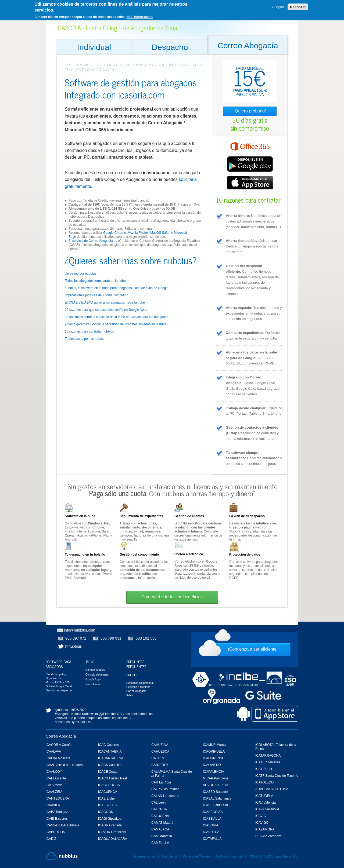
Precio (132, 675)
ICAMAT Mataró (162, 823)
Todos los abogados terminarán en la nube (95, 281)
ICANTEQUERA (57, 798)
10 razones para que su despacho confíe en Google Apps (106, 310)
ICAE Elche (106, 798)
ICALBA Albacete (58, 758)
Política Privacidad (230, 856)
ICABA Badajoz (57, 812)
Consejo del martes (97, 675)
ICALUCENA (160, 816)
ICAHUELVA (159, 745)
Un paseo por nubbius (80, 273)
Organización (54, 678)
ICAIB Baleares (57, 819)
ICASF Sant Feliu (215, 805)
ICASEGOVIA (213, 812)
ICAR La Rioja (161, 782)
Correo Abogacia (136, 691)
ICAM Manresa (161, 836)
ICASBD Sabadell (216, 792)
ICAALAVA (53, 752)
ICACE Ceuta (108, 772)
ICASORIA (211, 825)
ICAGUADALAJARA (113, 839)
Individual (94, 47)
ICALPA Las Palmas (165, 789)
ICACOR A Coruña (59, 745)
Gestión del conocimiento (139, 555)
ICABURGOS (55, 832)
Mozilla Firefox (138, 233)
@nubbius (73, 646)
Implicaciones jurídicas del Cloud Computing (96, 295)
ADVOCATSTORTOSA (272, 789)
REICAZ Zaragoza (268, 836)
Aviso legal (169, 856)
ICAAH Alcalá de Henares (64, 765)
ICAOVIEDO (212, 765)
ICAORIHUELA (214, 752)
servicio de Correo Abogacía (93, 241)
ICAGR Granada (110, 825)
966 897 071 (76, 638)
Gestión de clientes (189, 516)
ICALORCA (159, 809)
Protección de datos (245, 555)
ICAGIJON (106, 812)
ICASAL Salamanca (217, 798)
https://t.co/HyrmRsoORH (73, 722)
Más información (139, 15)
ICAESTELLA (108, 805)
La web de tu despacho (247, 516)
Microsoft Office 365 (58, 682)
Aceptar (278, 5)
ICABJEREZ (159, 765)
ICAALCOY (54, 772)
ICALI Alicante (56, 778)
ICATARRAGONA (268, 756)
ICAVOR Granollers (112, 832)
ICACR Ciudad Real (112, 778)
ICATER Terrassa (268, 762)
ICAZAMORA (265, 829)
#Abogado (62, 714)
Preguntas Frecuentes (136, 664)
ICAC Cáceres (108, 745)
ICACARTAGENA (111, 758)
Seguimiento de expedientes (141, 516)
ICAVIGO (262, 823)
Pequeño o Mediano (138, 687)
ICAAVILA (53, 805)
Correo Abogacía (248, 45)
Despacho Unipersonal (140, 683)
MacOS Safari (160, 233)
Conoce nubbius (95, 670)
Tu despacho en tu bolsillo (85, 555)
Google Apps (93, 679)
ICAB (129, 695)
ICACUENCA (108, 792)
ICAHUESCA (160, 752)
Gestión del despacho (59, 690)
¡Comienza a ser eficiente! (253, 649)
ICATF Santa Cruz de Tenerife (277, 776)
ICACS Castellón (110, 765)
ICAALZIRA (54, 792)
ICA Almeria (54, 785)
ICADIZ (51, 839)
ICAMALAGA (160, 829)
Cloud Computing (56, 674)
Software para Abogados (58, 664)
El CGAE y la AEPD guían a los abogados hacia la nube (105, 302)
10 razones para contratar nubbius (89, 331)
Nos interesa (93, 684)
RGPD (253, 856)
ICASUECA (211, 832)
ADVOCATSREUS (216, 785)
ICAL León (158, 803)
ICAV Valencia (266, 803)
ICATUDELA (264, 796)
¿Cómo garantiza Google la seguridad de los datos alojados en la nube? (117, 324)
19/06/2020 (78, 710)
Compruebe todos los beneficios (172, 597)
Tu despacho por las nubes (84, 339)
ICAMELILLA (160, 843)
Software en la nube (80, 516)
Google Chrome (115, 233)
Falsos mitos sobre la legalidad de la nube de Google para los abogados (117, 317)
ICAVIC (261, 816)
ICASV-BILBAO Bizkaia (62, 825)
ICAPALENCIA (213, 772)
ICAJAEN (157, 758)
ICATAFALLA (212, 839)
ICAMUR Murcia (215, 745)
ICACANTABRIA (110, 752)
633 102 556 (146, 638)
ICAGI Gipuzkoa (110, 819)
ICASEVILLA (212, 819)
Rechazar (298, 5)
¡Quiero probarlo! (250, 111)
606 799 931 (111, 638)
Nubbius (62, 856)
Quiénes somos (144, 856)
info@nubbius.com (80, 630)
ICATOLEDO (264, 782)
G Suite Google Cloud (59, 686)
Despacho (170, 47)
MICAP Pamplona (216, 778)
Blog (90, 661)
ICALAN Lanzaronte (165, 796)
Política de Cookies (197, 856)
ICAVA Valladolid (267, 809)
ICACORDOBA (109, 785)
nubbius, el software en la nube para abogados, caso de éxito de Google (117, 288)
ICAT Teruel (264, 769)
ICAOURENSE (214, 758)
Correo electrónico (189, 554)
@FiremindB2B (111, 714)
